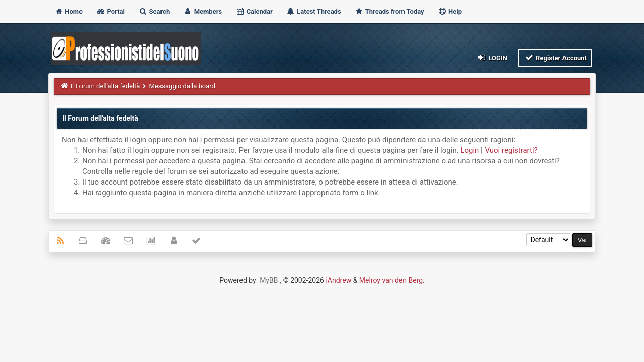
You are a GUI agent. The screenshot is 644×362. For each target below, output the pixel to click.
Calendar (254, 11)
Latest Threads (314, 11)
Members (203, 11)
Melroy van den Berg (391, 280)
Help (450, 11)
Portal (110, 11)
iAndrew (338, 280)
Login (492, 58)
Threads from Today (389, 11)
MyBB (269, 280)
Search (154, 11)
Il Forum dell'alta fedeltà (106, 86)
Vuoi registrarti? (511, 150)
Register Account (555, 58)
